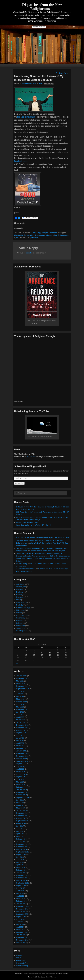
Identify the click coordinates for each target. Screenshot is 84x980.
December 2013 (22, 937)
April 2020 (20, 769)
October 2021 (21, 730)
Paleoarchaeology (23, 607)
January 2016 (21, 873)
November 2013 (22, 940)
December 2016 (22, 844)
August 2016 (21, 855)
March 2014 (21, 930)
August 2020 (21, 764)
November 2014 (22, 909)
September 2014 (23, 914)
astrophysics (21, 587)
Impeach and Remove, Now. (27, 522)
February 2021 (22, 748)
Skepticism (20, 628)
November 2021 (22, 728)
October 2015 (21, 880)
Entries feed (21, 960)
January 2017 (21, 841)
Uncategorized (22, 631)
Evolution (20, 592)
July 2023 (20, 704)
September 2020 (23, 761)
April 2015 (20, 896)
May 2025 (20, 681)
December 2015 (22, 875)
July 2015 (20, 888)
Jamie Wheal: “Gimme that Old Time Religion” (48, 551)
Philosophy (20, 610)
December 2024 (22, 686)
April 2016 (20, 865)
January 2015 (21, 904)
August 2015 (21, 886)
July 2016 (20, 857)
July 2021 (20, 735)
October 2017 (21, 818)
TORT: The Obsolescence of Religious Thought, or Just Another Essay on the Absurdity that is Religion (43, 558)
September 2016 (23, 852)
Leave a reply (49, 84)
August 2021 (21, 733)
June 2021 (20, 738)
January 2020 (21, 774)
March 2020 (21, 772)
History (19, 595)
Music (18, 600)
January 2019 (21, 790)
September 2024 (23, 689)
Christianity (19, 235)
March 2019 (21, 785)
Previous (58, 73)
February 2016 (22, 870)
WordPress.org (22, 966)
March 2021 (21, 746)
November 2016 (22, 847)
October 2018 (21, 795)
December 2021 (22, 725)
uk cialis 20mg (22, 564)
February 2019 (22, 787)
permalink (34, 238)
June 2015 (20, 891)
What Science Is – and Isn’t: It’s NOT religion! (34, 525)
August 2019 (21, 777)
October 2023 (21, 702)
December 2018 (22, 792)
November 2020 (22, 756)
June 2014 (20, 922)
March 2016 (21, 867)
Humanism (20, 597)
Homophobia (40, 235)
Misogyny (50, 235)
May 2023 (20, 707)
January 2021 (21, 751)
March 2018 (21, 808)
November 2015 (22, 878)
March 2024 (21, 699)
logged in (29, 253)
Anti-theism (21, 584)
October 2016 (21, 849)
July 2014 (20, 919)
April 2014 (20, 927)
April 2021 (20, 743)
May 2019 (20, 782)
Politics (19, 613)
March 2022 (21, 720)
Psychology (36, 233)
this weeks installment (26, 117)
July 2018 (20, 800)
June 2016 (20, 860)
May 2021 (20, 740)
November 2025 (22, 678)
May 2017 (20, 831)
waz (40, 84)
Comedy (19, 589)
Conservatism (29, 235)
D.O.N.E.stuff (31, 457)
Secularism (53, 233)
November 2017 (22, 816)
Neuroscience (22, 602)
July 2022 (20, 712)
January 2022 (21, 722)
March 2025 (21, 684)
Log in (19, 958)
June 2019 (20, 779)
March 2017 (21, 836)
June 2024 (20, 694)
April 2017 (20, 834)
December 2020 (22, 753)
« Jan (16, 663)
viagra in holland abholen (26, 569)
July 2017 (20, 826)
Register (19, 955)
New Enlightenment (62, 235)
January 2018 (21, 810)
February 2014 (22, 932)
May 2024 (20, 696)
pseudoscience (22, 615)
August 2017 (21, 823)
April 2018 (20, 805)
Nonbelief (20, 605)
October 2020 (21, 759)
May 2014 (20, 924)
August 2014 (21, 917)
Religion (45, 233)
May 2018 (20, 803)
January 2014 (21, 935)
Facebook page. (21, 161)
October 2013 (21, 942)
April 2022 (20, 717)
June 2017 (20, 829)
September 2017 (23, 821)
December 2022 (22, 709)
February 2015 (22, 901)
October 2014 (21, 911)
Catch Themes (51, 977)
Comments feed (22, 963)
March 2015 (21, 899)
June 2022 (20, 715)
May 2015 (20, 893)
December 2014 (22, 906)
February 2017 (22, 839)
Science (19, 623)
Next (67, 73)
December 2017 (22, 813)
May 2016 (20, 862)
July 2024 (20, 691)
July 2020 (20, 766)
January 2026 (21, 676)
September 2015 (23, 883)
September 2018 (23, 797)
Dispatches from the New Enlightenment (42, 7)
